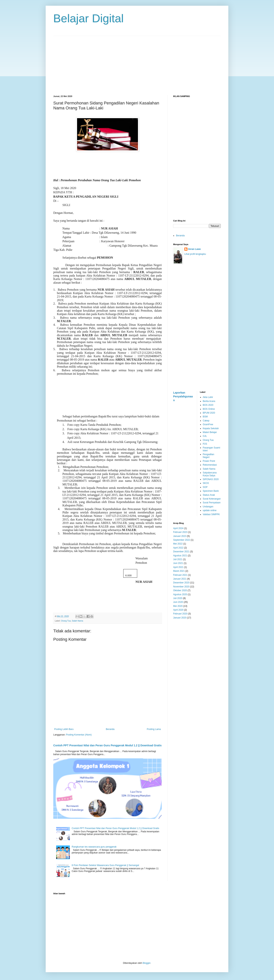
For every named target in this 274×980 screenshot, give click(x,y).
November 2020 (181, 587)
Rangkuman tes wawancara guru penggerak (94, 847)
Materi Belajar (210, 432)
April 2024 (178, 528)
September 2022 (182, 540)
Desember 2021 (181, 552)
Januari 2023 (180, 536)
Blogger (147, 963)
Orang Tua (66, 621)
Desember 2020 (181, 583)
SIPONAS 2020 (211, 479)
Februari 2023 (180, 532)
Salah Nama (77, 621)
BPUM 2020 (209, 413)
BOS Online (209, 409)
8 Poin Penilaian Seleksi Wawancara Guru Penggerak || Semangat (105, 865)
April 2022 (178, 548)
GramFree (208, 424)
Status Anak (209, 495)
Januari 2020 (180, 618)
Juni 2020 (178, 602)
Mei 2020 (178, 606)
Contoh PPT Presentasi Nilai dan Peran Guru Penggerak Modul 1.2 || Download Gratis (107, 745)
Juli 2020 (178, 598)
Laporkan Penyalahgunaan (183, 396)
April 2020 (178, 610)
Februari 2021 (180, 575)
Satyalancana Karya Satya (210, 474)
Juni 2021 (178, 563)
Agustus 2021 (180, 556)
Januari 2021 (180, 579)
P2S (205, 444)
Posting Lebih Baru (64, 729)
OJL (205, 436)
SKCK (206, 483)
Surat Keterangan (212, 499)
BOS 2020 (208, 405)
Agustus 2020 (180, 594)
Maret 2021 (179, 571)
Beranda (110, 729)
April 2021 (178, 567)
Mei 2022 (178, 544)
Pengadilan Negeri (209, 456)
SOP (205, 487)
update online (210, 510)
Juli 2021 (178, 559)
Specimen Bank (211, 491)
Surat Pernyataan (212, 503)
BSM (205, 417)
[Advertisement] (137, 63)
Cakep (206, 421)
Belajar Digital (88, 18)
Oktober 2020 (180, 590)
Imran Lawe (194, 249)
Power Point (209, 461)
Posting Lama (154, 729)
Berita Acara (209, 401)
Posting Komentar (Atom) (79, 735)
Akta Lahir (208, 397)
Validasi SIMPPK (211, 514)
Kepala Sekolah (211, 428)
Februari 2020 (180, 614)
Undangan (208, 507)
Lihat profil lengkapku (195, 254)
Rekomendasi (210, 465)
